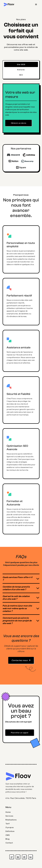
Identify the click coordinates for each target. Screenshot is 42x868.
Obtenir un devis (19, 123)
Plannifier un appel (20, 733)
